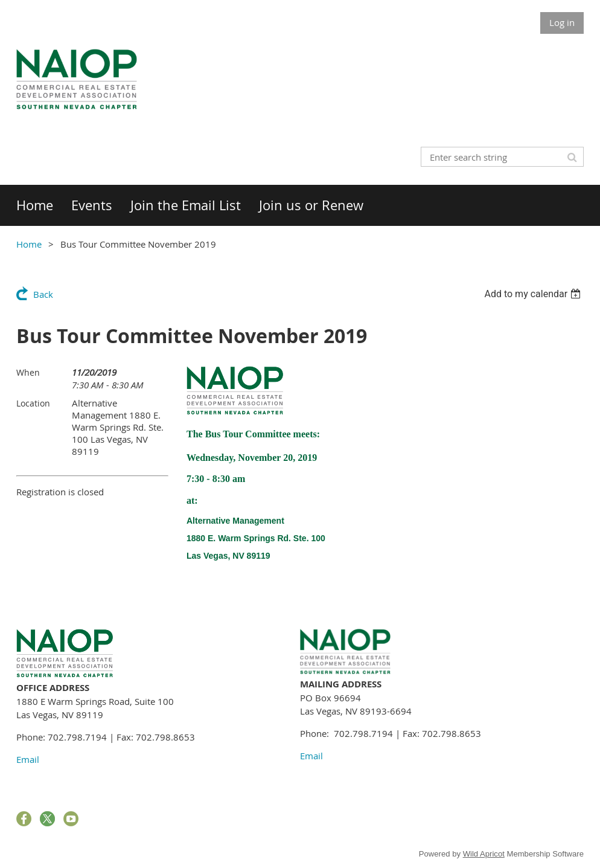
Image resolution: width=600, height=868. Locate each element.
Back (43, 294)
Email (28, 759)
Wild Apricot (484, 854)
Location (33, 403)
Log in (562, 22)
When (28, 372)
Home (29, 244)
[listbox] (534, 294)
